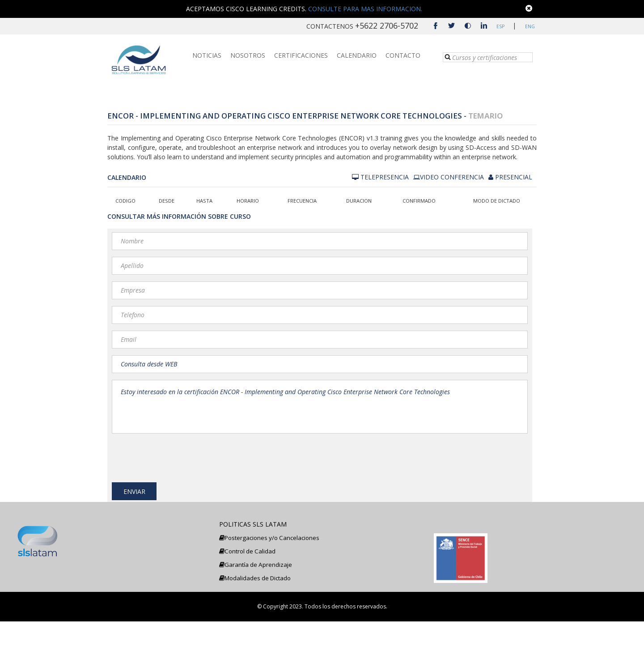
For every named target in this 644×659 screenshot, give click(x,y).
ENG (529, 26)
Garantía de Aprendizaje (256, 602)
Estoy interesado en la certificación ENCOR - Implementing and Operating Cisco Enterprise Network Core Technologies (320, 407)
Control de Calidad (247, 589)
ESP (500, 26)
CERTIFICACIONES (301, 57)
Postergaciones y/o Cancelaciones (269, 575)
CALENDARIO (357, 57)
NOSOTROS (248, 57)
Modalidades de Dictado (255, 616)
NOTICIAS (207, 57)
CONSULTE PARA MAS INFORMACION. (365, 9)
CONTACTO (403, 57)
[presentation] (180, 455)
